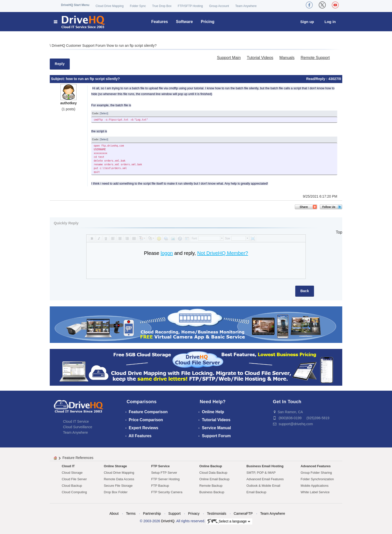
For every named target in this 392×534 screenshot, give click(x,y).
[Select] (104, 113)
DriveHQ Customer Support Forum (79, 46)
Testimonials (217, 513)
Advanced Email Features (265, 479)
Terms (131, 513)
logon (167, 253)
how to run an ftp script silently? (132, 46)
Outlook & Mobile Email (263, 486)
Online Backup (211, 466)
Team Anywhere (246, 6)
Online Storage (115, 466)
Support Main (229, 58)
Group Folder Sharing (316, 473)
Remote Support (315, 58)
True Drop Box (162, 6)
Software (184, 22)
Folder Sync (138, 6)
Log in (330, 22)
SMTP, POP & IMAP (261, 473)
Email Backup (256, 492)
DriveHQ (168, 521)
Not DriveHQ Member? (223, 253)
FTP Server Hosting (165, 479)
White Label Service (315, 492)
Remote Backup (211, 486)
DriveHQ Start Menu (75, 5)
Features (160, 22)
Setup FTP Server (164, 473)
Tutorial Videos (260, 58)
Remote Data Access (119, 479)
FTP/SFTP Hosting (190, 6)
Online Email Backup (214, 479)
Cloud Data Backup (213, 473)
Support (174, 513)
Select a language (229, 521)
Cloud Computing (74, 492)
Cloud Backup (72, 486)
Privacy (194, 513)
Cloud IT (68, 466)
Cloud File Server (74, 479)
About (114, 513)
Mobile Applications (315, 486)
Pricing (207, 22)
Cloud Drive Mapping (109, 6)
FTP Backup (160, 486)
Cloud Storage (72, 473)
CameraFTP (243, 513)
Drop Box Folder (116, 492)
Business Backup (212, 492)
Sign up (307, 22)
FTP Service (160, 466)
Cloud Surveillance (78, 427)
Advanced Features (316, 466)
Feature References (78, 458)
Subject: (58, 79)
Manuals (287, 58)
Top (339, 232)
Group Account (219, 6)
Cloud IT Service (76, 421)
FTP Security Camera (167, 492)
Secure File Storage (118, 486)
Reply (60, 64)
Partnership (152, 513)
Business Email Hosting (265, 466)
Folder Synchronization (317, 479)
